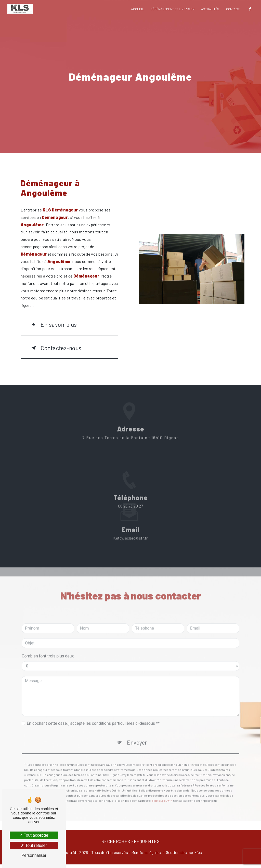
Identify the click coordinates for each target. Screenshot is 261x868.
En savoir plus (55, 325)
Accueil (137, 9)
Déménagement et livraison (172, 9)
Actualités (210, 9)
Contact (232, 9)
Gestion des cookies (184, 856)
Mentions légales (146, 856)
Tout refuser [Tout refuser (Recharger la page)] (34, 845)
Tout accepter (34, 835)
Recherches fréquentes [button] (130, 845)
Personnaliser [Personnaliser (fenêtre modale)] (34, 855)
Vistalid (69, 856)
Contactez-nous (58, 350)
